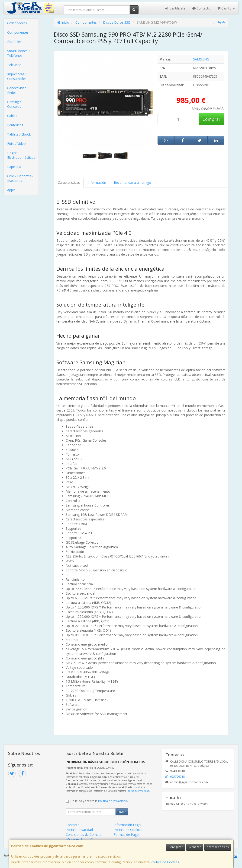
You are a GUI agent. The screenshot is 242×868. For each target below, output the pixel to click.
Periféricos (15, 125)
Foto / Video (16, 144)
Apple (11, 190)
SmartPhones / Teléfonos (18, 53)
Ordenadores (17, 23)
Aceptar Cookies (218, 847)
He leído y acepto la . (99, 801)
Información (97, 182)
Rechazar (195, 847)
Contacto (201, 8)
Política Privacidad (79, 830)
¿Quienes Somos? (79, 839)
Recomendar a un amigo (132, 182)
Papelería (14, 167)
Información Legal (127, 825)
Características (69, 182)
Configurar (176, 847)
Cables (12, 116)
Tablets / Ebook (19, 134)
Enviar (122, 812)
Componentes (18, 32)
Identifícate (175, 8)
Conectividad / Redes (18, 90)
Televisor (14, 65)
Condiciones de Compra (84, 835)
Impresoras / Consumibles (17, 76)
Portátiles (14, 42)
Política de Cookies (165, 862)
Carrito (226, 8)
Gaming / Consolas (14, 104)
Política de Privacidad (138, 791)
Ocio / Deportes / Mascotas (20, 178)
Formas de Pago (126, 835)
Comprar (211, 119)
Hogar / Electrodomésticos (21, 155)
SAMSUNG (201, 59)
